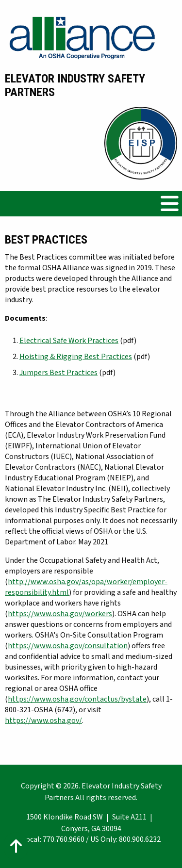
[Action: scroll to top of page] (16, 846)
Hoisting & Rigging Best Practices (76, 357)
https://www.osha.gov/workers (60, 614)
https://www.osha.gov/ (43, 721)
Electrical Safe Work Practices (69, 341)
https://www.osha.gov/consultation (68, 646)
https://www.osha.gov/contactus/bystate (77, 699)
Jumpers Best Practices (58, 373)
